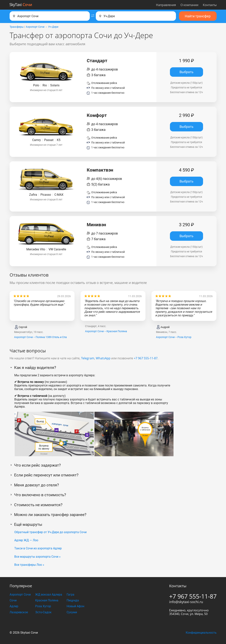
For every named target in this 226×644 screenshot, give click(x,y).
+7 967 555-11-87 (146, 358)
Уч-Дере (53, 27)
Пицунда (73, 600)
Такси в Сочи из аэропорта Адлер (38, 548)
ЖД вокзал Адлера (49, 595)
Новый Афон (75, 606)
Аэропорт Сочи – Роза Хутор (174, 337)
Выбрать (186, 72)
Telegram (88, 358)
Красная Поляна (47, 600)
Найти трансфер (198, 16)
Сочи (13, 600)
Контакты (210, 5)
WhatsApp (103, 358)
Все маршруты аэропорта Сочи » (37, 557)
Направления (166, 5)
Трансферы (17, 27)
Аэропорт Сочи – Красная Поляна (106, 331)
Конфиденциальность (201, 633)
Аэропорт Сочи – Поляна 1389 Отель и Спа (40, 337)
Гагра (70, 595)
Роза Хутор (43, 606)
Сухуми (72, 612)
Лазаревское (19, 612)
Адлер (14, 606)
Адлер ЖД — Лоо (26, 540)
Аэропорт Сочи (35, 27)
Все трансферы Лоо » (29, 565)
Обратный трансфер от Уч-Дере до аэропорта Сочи (50, 532)
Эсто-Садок (43, 612)
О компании (189, 5)
